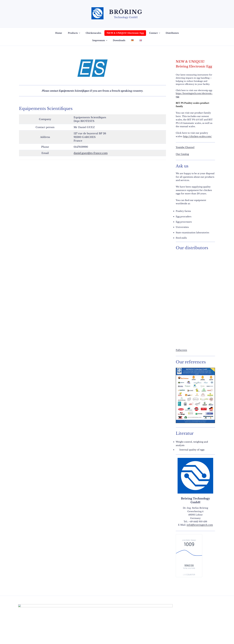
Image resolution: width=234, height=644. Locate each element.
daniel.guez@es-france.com (91, 153)
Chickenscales (93, 33)
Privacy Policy (26, 637)
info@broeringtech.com (200, 525)
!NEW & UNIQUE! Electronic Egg (125, 33)
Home (59, 33)
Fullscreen (181, 350)
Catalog (185, 154)
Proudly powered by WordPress (54, 637)
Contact (155, 33)
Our (178, 154)
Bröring (126, 12)
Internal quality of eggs (192, 450)
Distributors (172, 33)
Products (74, 33)
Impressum (100, 40)
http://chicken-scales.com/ (197, 136)
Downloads (119, 40)
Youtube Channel (185, 147)
